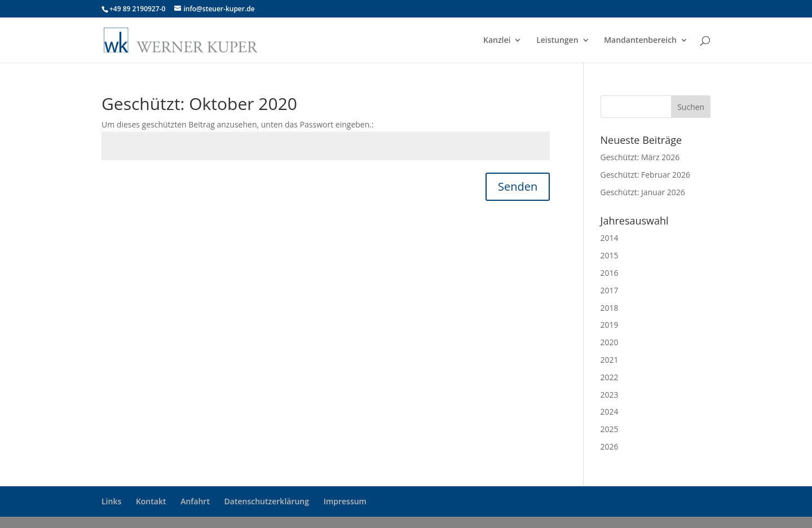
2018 (610, 308)
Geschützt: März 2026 (640, 157)
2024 (610, 412)
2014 (610, 238)
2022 (610, 377)
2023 (610, 395)
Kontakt (151, 501)
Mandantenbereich (640, 41)
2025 (610, 429)
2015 (610, 255)
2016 (610, 273)
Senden (518, 186)
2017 (610, 290)
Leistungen (557, 41)
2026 (610, 446)
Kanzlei (497, 41)
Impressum (345, 501)
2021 (610, 360)
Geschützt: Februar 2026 (646, 175)
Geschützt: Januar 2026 (643, 192)
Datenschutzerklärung (267, 501)
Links (111, 501)
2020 (610, 342)
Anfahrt (195, 501)
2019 (610, 325)
